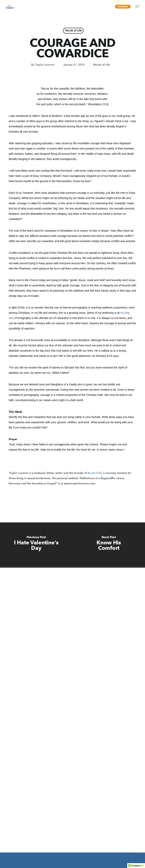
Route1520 (95, 473)
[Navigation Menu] (137, 7)
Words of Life (73, 31)
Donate (123, 7)
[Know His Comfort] (109, 544)
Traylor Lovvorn (45, 65)
